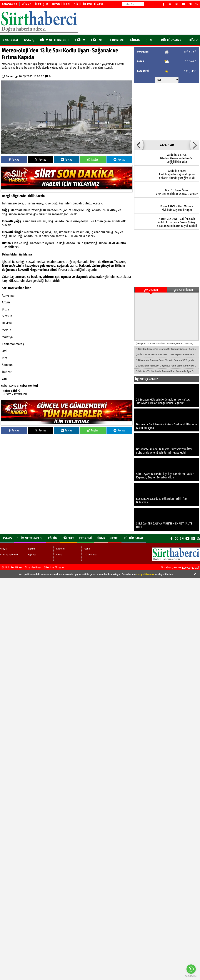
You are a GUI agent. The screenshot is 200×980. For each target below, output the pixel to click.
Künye (26, 4)
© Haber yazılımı (180, 567)
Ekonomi (117, 40)
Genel (150, 40)
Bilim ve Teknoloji (55, 40)
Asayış (29, 40)
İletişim (42, 4)
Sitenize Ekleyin (54, 567)
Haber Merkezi (29, 386)
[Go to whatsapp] (191, 969)
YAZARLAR (167, 145)
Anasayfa (10, 4)
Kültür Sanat (172, 40)
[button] (139, 145)
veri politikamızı (145, 574)
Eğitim (80, 40)
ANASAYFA (10, 40)
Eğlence (98, 40)
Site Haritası (33, 567)
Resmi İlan (61, 4)
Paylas (14, 160)
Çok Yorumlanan (183, 290)
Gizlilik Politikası (89, 4)
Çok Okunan (151, 290)
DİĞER (193, 40)
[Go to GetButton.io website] (191, 976)
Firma (135, 40)
